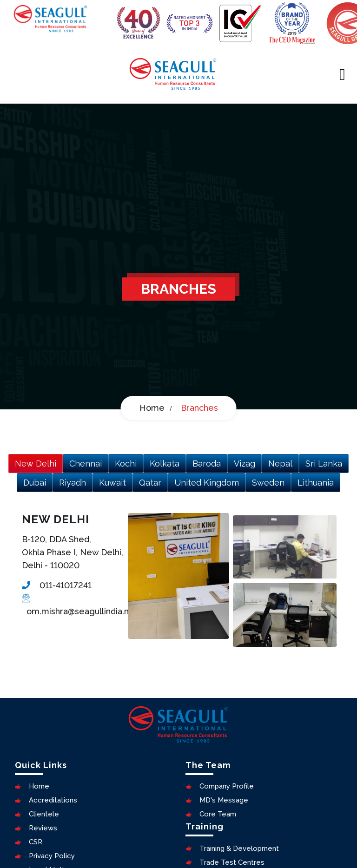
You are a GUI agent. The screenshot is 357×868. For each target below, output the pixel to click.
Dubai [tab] (35, 483)
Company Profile (220, 786)
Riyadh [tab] (73, 483)
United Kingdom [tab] (207, 483)
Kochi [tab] (126, 464)
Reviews (36, 828)
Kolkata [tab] (165, 464)
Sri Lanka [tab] (324, 464)
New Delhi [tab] (36, 464)
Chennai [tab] (86, 464)
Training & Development (232, 848)
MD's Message (217, 800)
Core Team (211, 814)
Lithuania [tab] (316, 483)
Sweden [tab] (268, 483)
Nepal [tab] (280, 464)
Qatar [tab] (150, 483)
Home (152, 408)
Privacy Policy (45, 856)
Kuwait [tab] (112, 483)
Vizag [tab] (245, 464)
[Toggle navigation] (342, 74)
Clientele (37, 814)
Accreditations (46, 800)
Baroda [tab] (207, 464)
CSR (29, 842)
